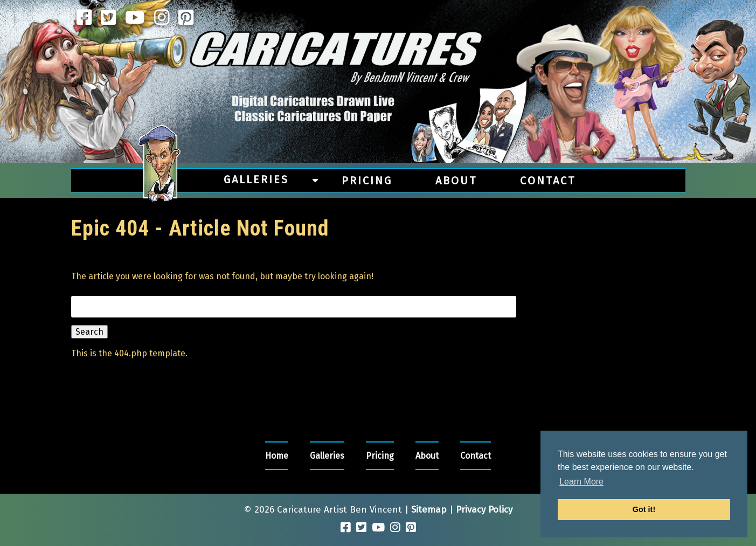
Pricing (367, 181)
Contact (548, 181)
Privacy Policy (484, 510)
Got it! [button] (644, 509)
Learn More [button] (581, 482)
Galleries (256, 179)
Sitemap (429, 510)
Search (89, 332)
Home (277, 456)
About (456, 181)
